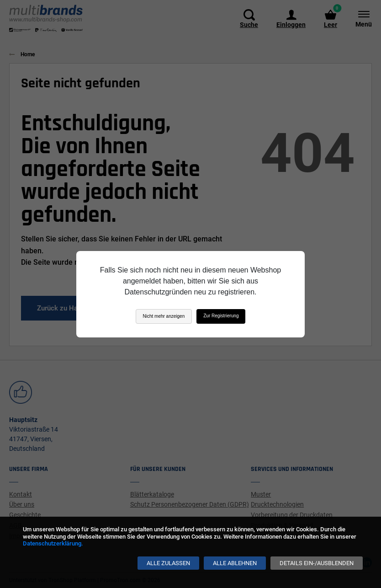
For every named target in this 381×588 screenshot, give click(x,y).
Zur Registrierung (221, 316)
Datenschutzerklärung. (53, 543)
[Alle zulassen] (168, 563)
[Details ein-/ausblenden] (317, 563)
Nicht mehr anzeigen (164, 316)
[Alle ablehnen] (235, 563)
